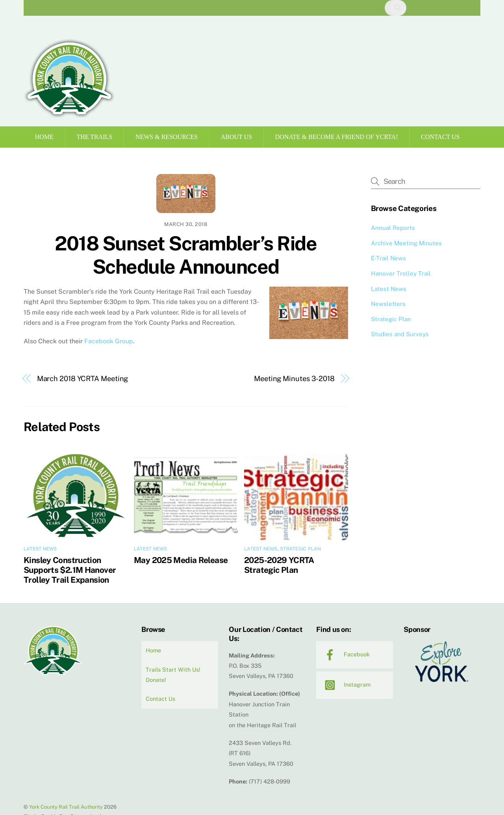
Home (44, 137)
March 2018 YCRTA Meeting (83, 379)
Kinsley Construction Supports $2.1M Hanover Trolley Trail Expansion (70, 570)
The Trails (95, 137)
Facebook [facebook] (345, 654)
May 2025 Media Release (181, 560)
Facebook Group (109, 341)
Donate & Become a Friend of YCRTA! (337, 137)
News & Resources (167, 137)
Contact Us (440, 137)
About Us (236, 137)
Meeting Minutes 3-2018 (294, 379)
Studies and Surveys (400, 334)
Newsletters (388, 304)
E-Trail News (388, 258)
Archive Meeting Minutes (406, 243)
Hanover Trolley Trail (401, 273)
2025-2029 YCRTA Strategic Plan (279, 565)
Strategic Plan (300, 549)
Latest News (40, 549)
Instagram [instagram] (346, 684)
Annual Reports (393, 228)
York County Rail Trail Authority (66, 807)
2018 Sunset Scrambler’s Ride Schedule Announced (186, 255)
